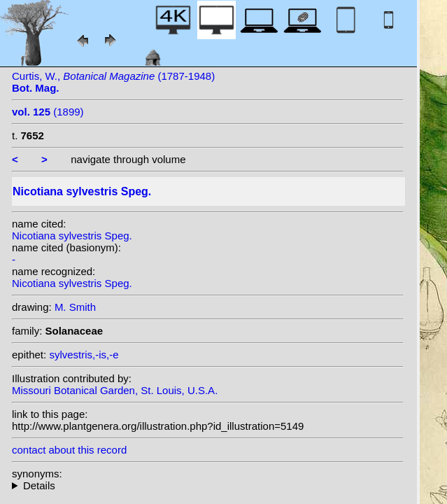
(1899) (48, 112)
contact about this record (69, 450)
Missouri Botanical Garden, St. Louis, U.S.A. (115, 390)
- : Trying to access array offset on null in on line (208, 485)
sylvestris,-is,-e (84, 355)
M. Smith (75, 307)
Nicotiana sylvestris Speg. (72, 236)
